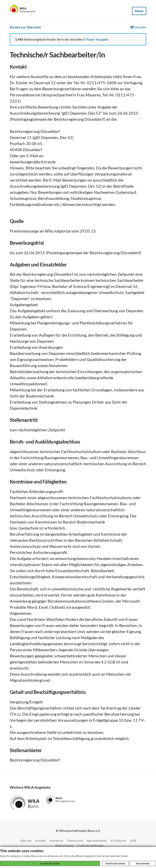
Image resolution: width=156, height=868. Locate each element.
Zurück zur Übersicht (25, 27)
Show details (143, 863)
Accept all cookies (50, 863)
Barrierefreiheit (97, 841)
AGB (133, 841)
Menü (139, 11)
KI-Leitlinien (119, 841)
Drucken (138, 27)
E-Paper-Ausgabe (96, 39)
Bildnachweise (64, 845)
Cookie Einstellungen (91, 845)
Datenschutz (75, 841)
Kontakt (40, 841)
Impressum (56, 841)
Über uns (26, 841)
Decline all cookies (115, 863)
